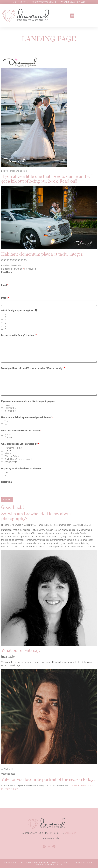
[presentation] (20, 489)
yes (6, 472)
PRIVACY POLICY (10, 789)
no (6, 475)
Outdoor (8, 437)
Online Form (70, 833)
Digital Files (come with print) (19, 459)
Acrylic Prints (11, 462)
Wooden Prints (12, 456)
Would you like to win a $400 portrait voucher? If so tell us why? (33, 368)
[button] (72, 16)
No (6, 424)
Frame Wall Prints (13, 448)
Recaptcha (7, 482)
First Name (7, 272)
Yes (6, 421)
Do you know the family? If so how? (19, 335)
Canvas (8, 451)
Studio (8, 435)
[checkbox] (2, 315)
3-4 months (10, 411)
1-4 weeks (9, 405)
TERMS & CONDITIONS (82, 786)
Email (5, 285)
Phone (5, 298)
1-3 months (10, 408)
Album (8, 453)
